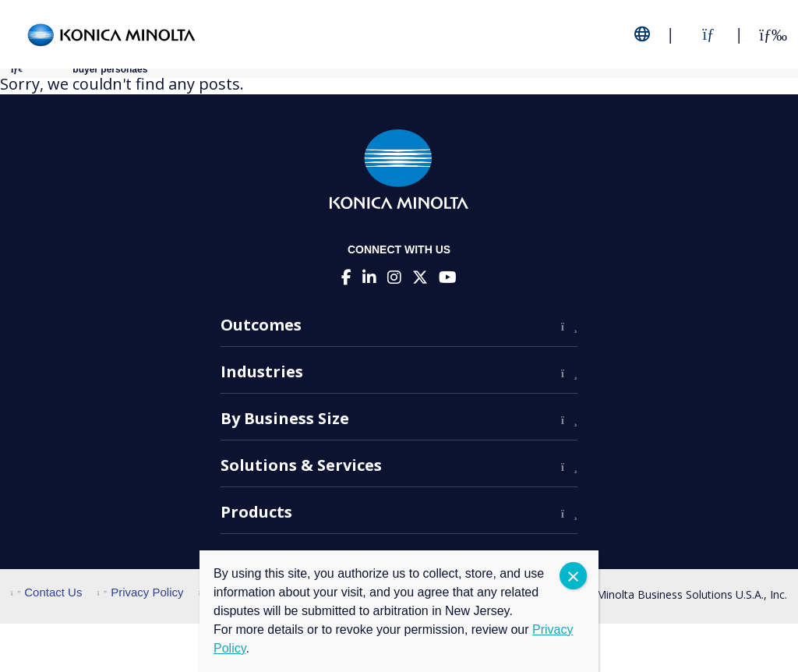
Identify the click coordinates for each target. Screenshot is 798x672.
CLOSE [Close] (573, 576)
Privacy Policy (141, 592)
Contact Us (46, 592)
